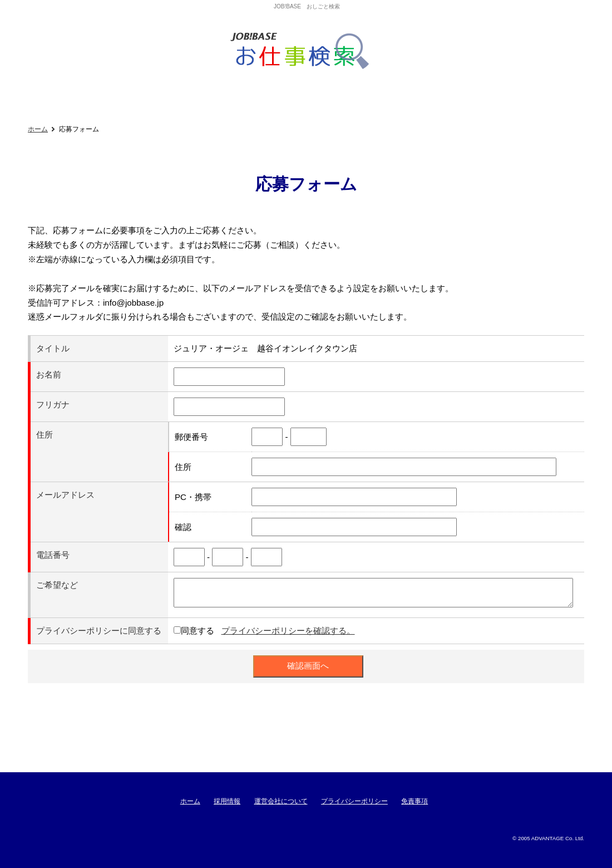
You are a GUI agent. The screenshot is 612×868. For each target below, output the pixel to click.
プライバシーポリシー (354, 801)
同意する (198, 631)
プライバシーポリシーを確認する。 (288, 631)
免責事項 (414, 801)
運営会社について (281, 801)
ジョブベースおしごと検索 (303, 51)
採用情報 (227, 801)
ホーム (38, 129)
